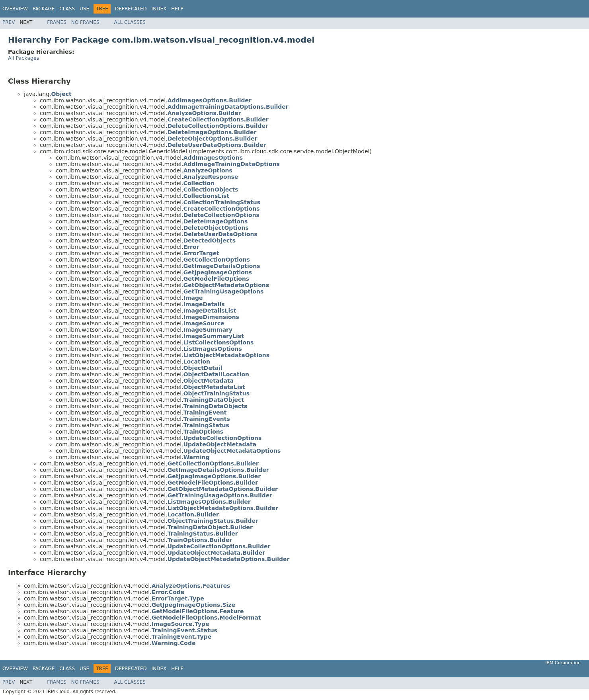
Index (159, 9)
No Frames (85, 22)
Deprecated (131, 9)
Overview (15, 9)
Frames (57, 22)
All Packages (23, 58)
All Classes (130, 22)
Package (44, 9)
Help (177, 9)
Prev (9, 22)
